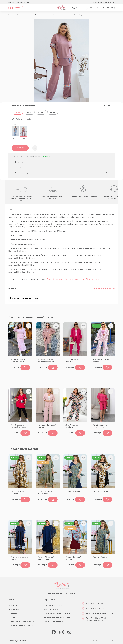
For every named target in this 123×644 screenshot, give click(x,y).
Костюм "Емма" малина (73, 361)
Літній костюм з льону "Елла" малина (100, 426)
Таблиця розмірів (52, 609)
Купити (20, 148)
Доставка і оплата (23, 2)
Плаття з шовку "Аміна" (18, 493)
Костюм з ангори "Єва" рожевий (19, 361)
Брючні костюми (55, 279)
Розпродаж (14, 609)
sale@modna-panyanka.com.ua (104, 2)
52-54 (29, 112)
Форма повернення (53, 621)
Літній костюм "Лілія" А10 (72, 426)
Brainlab (112, 641)
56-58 (41, 112)
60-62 (53, 112)
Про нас (11, 2)
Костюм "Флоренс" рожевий (102, 361)
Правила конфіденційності (21, 621)
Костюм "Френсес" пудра (47, 426)
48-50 (18, 112)
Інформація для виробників (57, 613)
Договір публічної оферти (21, 625)
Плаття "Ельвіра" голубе (73, 558)
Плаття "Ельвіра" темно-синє (46, 558)
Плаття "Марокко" (101, 491)
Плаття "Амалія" (73, 491)
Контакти (13, 613)
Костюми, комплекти (74, 279)
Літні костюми (92, 279)
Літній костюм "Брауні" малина (18, 426)
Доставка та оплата (53, 605)
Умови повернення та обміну (58, 617)
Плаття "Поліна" (100, 557)
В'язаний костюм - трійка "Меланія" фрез (47, 361)
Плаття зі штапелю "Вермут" (19, 558)
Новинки (13, 605)
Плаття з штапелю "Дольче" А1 (47, 493)
